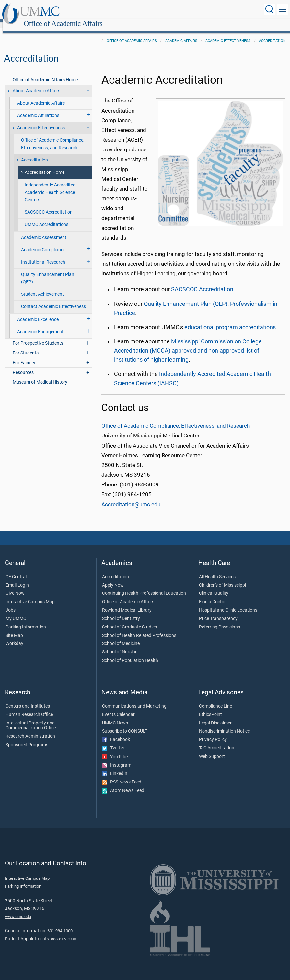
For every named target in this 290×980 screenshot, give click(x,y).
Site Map (14, 628)
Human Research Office (29, 708)
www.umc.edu (18, 909)
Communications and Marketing (134, 699)
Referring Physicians (220, 620)
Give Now (15, 586)
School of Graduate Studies (129, 620)
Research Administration (30, 729)
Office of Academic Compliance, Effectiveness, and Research (53, 137)
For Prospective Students (38, 336)
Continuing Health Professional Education (144, 586)
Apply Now (113, 578)
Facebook (116, 733)
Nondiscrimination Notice (224, 724)
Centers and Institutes (28, 699)
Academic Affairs (181, 34)
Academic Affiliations (38, 108)
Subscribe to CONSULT (125, 724)
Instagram (117, 758)
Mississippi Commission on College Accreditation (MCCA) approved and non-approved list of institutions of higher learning (188, 343)
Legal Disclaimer (215, 716)
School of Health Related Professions (139, 628)
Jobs (11, 603)
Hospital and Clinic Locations (228, 603)
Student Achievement (42, 287)
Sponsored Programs (27, 738)
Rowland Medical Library (127, 603)
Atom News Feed (123, 783)
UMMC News (115, 716)
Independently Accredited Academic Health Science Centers (50, 185)
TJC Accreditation (217, 741)
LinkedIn (115, 767)
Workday (14, 637)
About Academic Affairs (36, 84)
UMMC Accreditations (46, 217)
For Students (26, 346)
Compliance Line (215, 699)
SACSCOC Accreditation (49, 205)
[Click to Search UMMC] (269, 9)
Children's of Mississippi (222, 578)
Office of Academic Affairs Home (45, 73)
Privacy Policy (213, 733)
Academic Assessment (44, 230)
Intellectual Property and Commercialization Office (31, 719)
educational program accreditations (230, 320)
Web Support (212, 749)
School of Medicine (121, 637)
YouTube (115, 750)
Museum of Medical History (40, 375)
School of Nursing (120, 645)
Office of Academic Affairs (125, 11)
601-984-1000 (60, 924)
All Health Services (217, 570)
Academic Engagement (40, 325)
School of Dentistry (121, 612)
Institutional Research (43, 255)
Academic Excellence (38, 312)
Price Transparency (218, 612)
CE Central (16, 570)
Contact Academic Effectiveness (53, 299)
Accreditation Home (45, 165)
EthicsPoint (210, 708)
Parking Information (26, 620)
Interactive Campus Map (30, 595)
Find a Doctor (212, 595)
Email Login (17, 578)
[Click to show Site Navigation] (283, 9)
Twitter (113, 741)
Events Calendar (118, 708)
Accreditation (272, 34)
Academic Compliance (43, 243)
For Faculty (24, 356)
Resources (23, 365)
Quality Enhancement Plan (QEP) (48, 271)
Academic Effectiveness (228, 34)
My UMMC (16, 612)
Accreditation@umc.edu (131, 497)
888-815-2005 (64, 932)
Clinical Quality (214, 586)
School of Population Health (130, 653)
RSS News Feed (122, 775)
